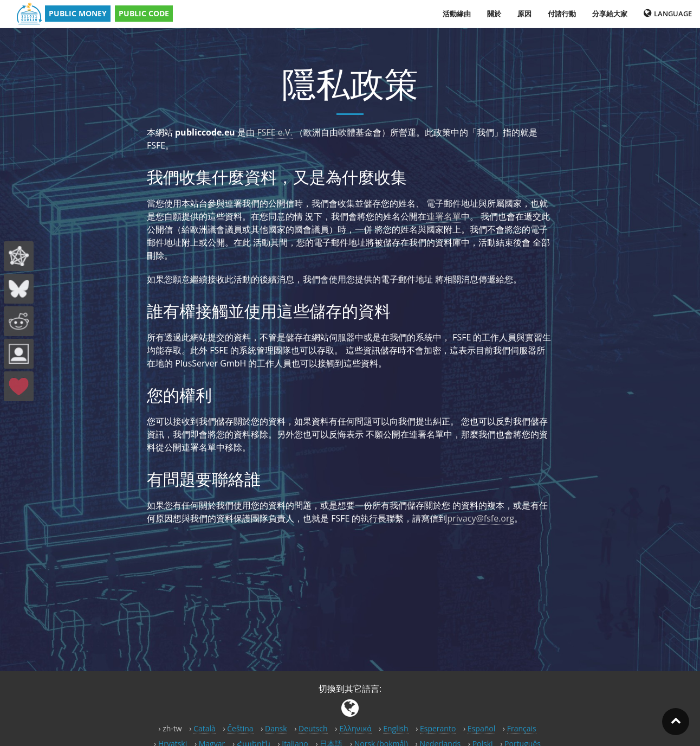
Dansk (276, 728)
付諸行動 (562, 14)
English (396, 728)
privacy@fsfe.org (481, 518)
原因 (524, 14)
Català (205, 728)
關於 (494, 14)
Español (481, 728)
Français (522, 728)
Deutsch (313, 728)
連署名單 (444, 216)
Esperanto (438, 728)
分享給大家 (610, 14)
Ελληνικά (355, 728)
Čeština (240, 728)
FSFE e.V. (274, 132)
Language (668, 14)
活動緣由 (457, 14)
